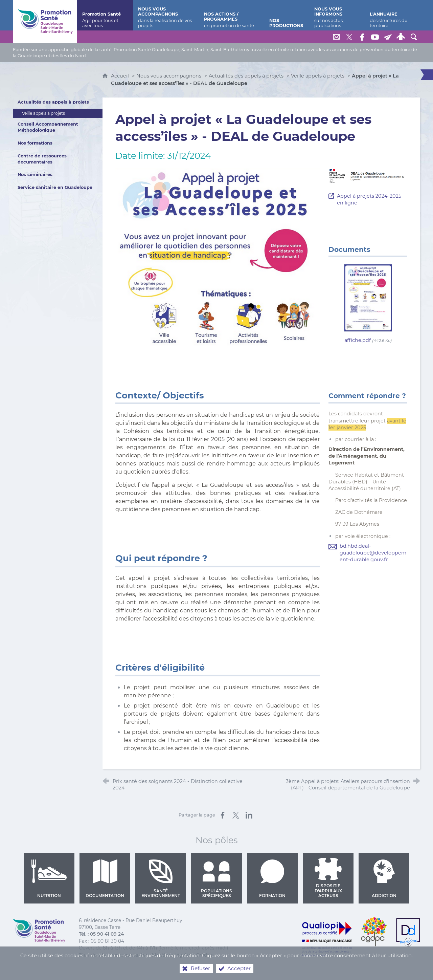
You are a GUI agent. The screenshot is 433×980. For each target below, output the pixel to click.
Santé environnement (161, 879)
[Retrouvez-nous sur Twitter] (349, 37)
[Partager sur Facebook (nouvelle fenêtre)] (223, 815)
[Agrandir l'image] (218, 257)
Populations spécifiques (216, 879)
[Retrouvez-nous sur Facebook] (362, 37)
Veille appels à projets (318, 76)
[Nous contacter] (337, 37)
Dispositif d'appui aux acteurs (328, 878)
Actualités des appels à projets (246, 76)
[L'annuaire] (392, 15)
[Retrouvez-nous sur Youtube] (375, 37)
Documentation (105, 879)
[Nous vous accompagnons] (166, 15)
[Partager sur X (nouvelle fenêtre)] (236, 815)
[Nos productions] (287, 15)
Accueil (121, 76)
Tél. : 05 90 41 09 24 (101, 934)
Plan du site (93, 955)
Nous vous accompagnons (169, 76)
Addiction (384, 879)
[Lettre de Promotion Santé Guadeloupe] (388, 37)
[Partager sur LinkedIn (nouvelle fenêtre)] (249, 815)
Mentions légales (172, 955)
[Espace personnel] (401, 37)
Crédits (204, 955)
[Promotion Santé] (105, 15)
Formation (272, 879)
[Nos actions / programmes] (232, 15)
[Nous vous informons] (337, 15)
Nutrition (49, 879)
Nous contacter (129, 955)
